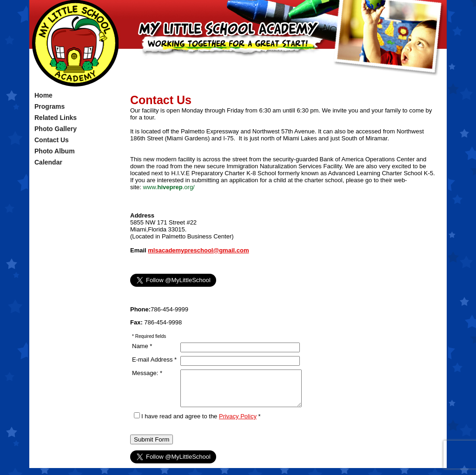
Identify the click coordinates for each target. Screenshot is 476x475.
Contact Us (52, 140)
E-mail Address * (154, 360)
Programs (50, 106)
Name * (142, 346)
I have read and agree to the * (197, 423)
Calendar (48, 162)
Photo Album (55, 151)
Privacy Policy (238, 423)
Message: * (147, 373)
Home (43, 95)
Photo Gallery (56, 129)
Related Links (56, 118)
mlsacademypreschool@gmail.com (198, 250)
